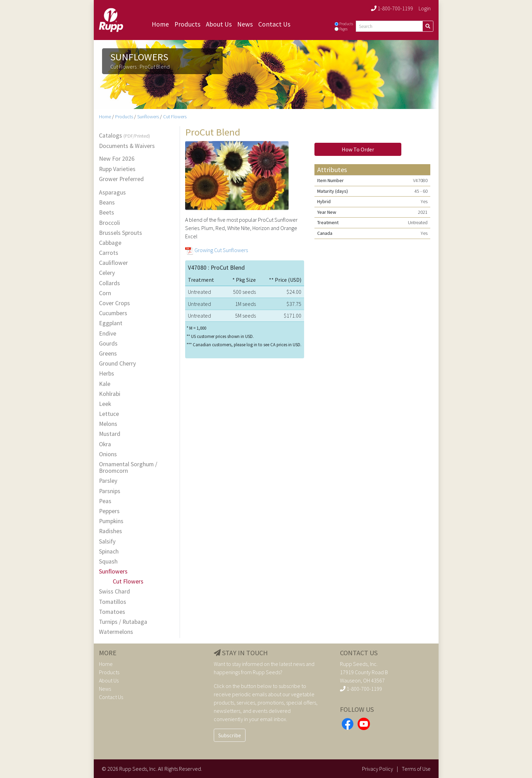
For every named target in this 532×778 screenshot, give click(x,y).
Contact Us (274, 24)
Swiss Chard (114, 592)
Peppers (109, 511)
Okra (105, 444)
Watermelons (116, 632)
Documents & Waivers (127, 146)
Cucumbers (113, 313)
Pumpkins (111, 521)
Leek (105, 404)
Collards (109, 283)
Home (160, 24)
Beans (107, 203)
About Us (219, 24)
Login (425, 8)
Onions (108, 454)
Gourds (108, 344)
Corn (105, 293)
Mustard (110, 434)
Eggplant (111, 323)
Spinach (109, 552)
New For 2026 (117, 159)
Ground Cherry (117, 364)
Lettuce (109, 414)
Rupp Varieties (117, 169)
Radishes (111, 531)
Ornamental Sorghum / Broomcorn (128, 468)
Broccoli (109, 223)
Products (187, 24)
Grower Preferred (121, 179)
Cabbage (110, 243)
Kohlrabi (110, 394)
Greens (108, 354)
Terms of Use (416, 769)
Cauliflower (113, 263)
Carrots (109, 253)
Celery (107, 273)
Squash (108, 562)
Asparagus (112, 193)
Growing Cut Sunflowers (221, 250)
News (245, 24)
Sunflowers (148, 117)
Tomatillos (113, 602)
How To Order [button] (358, 149)
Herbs (107, 374)
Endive (108, 334)
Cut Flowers (175, 117)
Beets (107, 213)
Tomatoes (112, 612)
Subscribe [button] (230, 735)
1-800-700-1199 (392, 8)
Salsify (107, 542)
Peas (105, 501)
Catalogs (124, 136)
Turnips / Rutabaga (123, 622)
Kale (105, 384)
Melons (108, 424)
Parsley (108, 481)
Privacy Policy (378, 769)
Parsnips (110, 491)
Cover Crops (114, 303)
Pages (343, 29)
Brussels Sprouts (121, 233)
